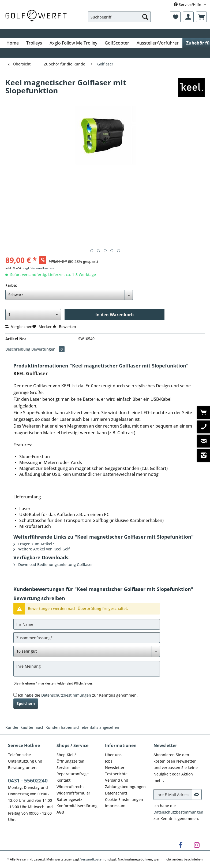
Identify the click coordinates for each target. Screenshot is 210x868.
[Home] (13, 43)
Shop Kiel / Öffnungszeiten (70, 758)
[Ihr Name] (87, 624)
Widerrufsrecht (70, 787)
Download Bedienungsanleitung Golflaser (53, 564)
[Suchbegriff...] (119, 17)
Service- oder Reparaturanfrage (73, 771)
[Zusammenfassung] (87, 638)
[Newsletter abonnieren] (197, 795)
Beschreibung (18, 349)
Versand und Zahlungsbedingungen (125, 783)
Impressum (115, 806)
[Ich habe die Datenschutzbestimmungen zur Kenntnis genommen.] (15, 695)
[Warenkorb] (201, 17)
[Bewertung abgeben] (87, 651)
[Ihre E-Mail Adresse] (173, 795)
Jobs (109, 761)
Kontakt (63, 780)
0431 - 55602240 (28, 781)
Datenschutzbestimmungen (66, 695)
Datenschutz (116, 793)
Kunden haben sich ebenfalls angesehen (82, 727)
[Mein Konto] (188, 17)
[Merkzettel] (175, 17)
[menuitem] (119, 19)
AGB (60, 812)
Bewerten (64, 327)
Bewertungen (48, 349)
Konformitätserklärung (77, 806)
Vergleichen (19, 327)
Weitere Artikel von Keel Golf (42, 549)
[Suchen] (145, 17)
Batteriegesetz (69, 799)
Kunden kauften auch (25, 727)
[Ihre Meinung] (87, 669)
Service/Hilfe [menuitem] (188, 4)
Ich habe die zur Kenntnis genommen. (78, 695)
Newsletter (115, 768)
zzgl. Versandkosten (38, 268)
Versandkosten (92, 859)
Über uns (113, 755)
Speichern (26, 703)
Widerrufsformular (73, 793)
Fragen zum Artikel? (34, 544)
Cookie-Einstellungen (124, 799)
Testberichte (116, 774)
